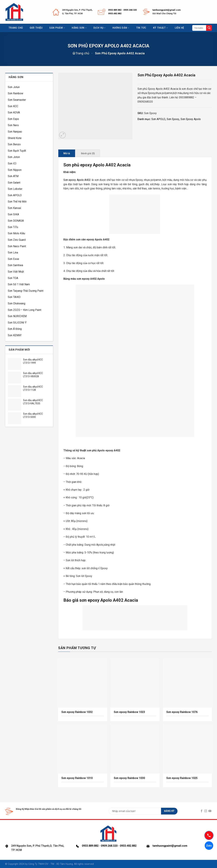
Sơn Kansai (14, 208)
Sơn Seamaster (17, 100)
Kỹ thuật (161, 28)
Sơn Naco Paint (17, 246)
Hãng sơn (79, 28)
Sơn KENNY (15, 335)
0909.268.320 (130, 10)
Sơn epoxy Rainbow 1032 (77, 712)
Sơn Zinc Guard (17, 240)
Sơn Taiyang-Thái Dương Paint (26, 291)
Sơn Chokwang (17, 303)
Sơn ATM (13, 176)
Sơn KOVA (14, 112)
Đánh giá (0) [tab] (88, 153)
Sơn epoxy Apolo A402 (77, 180)
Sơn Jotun (14, 87)
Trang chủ (16, 28)
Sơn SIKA (13, 214)
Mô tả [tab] (67, 153)
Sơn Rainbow (16, 93)
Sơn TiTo (13, 227)
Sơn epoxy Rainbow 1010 (77, 778)
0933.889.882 (115, 10)
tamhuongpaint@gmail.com (166, 10)
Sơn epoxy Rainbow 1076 (182, 712)
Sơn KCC (13, 106)
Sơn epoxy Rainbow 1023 (129, 712)
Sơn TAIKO (14, 297)
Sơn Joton (14, 157)
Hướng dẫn (121, 28)
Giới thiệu (36, 28)
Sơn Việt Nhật (16, 272)
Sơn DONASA (16, 221)
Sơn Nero (13, 125)
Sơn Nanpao (15, 132)
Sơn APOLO (15, 195)
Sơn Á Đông (15, 329)
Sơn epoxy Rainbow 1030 (130, 778)
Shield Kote (15, 138)
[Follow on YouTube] (210, 811)
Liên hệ (179, 28)
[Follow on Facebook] (202, 811)
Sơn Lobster (15, 189)
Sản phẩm (57, 28)
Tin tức (141, 28)
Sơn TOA (13, 278)
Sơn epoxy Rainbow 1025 (182, 778)
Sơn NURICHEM (17, 316)
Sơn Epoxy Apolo (191, 119)
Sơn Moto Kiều (16, 233)
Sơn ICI (12, 163)
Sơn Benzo (14, 144)
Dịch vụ (100, 28)
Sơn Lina (13, 253)
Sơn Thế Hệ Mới (17, 202)
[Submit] (209, 28)
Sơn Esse (13, 259)
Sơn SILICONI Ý (17, 323)
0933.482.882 (115, 13)
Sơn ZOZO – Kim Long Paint (24, 310)
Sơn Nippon (15, 170)
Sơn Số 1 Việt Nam (19, 284)
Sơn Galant (14, 183)
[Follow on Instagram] (206, 811)
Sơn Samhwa (15, 265)
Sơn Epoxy (173, 119)
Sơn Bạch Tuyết (17, 151)
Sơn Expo (13, 119)
